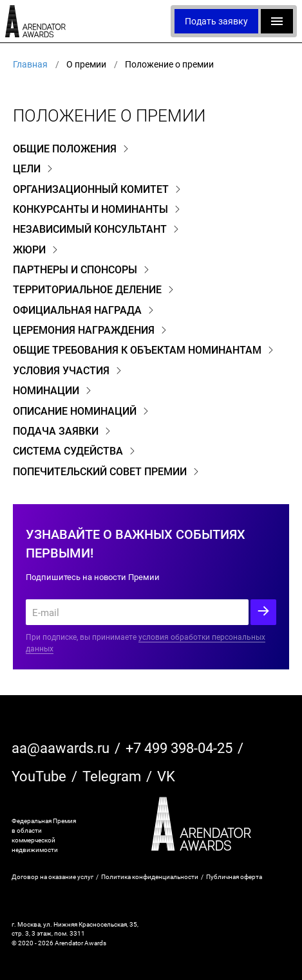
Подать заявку (216, 21)
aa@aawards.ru (61, 748)
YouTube (39, 776)
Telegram (112, 776)
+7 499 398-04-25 (179, 748)
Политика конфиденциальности (150, 876)
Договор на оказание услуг (52, 876)
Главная (30, 64)
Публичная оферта (234, 876)
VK (166, 776)
